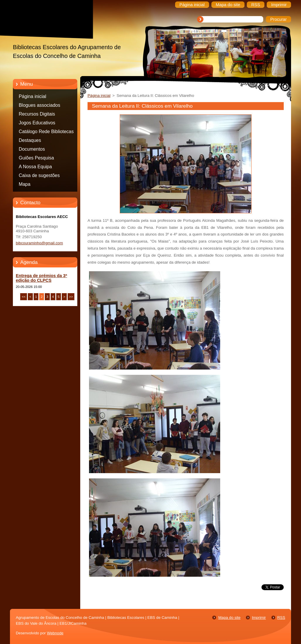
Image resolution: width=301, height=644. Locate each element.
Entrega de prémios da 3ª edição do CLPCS (41, 278)
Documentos (32, 149)
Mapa (25, 184)
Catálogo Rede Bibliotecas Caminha (46, 133)
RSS (281, 618)
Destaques (30, 140)
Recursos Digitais (37, 114)
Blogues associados (40, 105)
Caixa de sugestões (39, 175)
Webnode (55, 633)
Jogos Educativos (37, 123)
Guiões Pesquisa (36, 158)
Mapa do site (229, 618)
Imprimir (259, 618)
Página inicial (33, 96)
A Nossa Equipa (35, 167)
